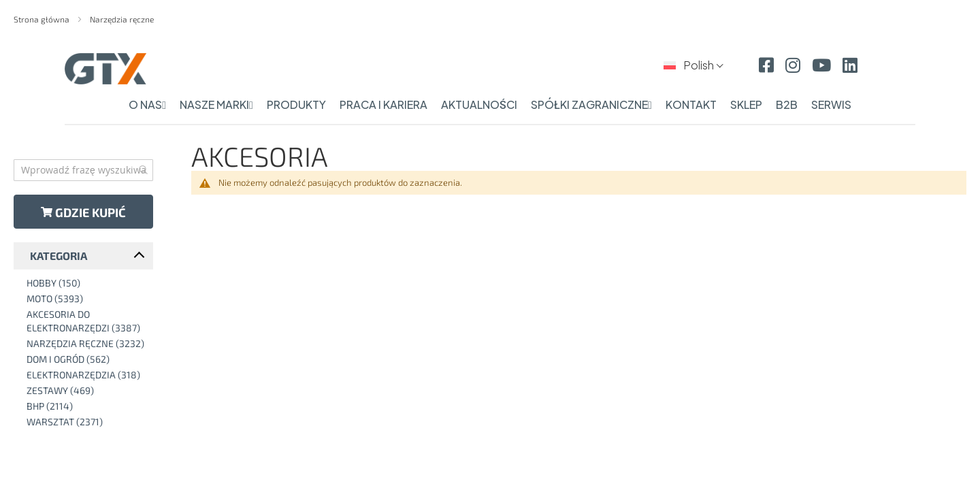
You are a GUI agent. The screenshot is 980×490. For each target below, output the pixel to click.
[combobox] (83, 170)
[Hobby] (86, 283)
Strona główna (43, 19)
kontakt (691, 104)
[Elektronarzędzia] (86, 375)
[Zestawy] (86, 391)
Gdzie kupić (83, 212)
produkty (296, 104)
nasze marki (216, 104)
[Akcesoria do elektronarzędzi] (86, 321)
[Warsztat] (86, 422)
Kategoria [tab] (59, 256)
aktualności (479, 104)
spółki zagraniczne (591, 104)
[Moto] (86, 299)
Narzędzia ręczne (122, 19)
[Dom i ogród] (86, 359)
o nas (147, 104)
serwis (831, 104)
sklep (746, 104)
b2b (787, 104)
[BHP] (86, 406)
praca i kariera (383, 104)
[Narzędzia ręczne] (86, 344)
